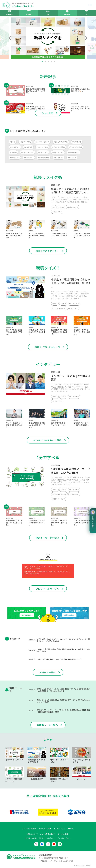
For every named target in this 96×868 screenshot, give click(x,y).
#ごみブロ (13, 152)
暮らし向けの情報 (45, 828)
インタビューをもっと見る (47, 440)
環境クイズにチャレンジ (47, 347)
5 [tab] (55, 62)
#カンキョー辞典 (42, 147)
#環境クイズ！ (43, 152)
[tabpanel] (48, 38)
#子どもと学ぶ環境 (76, 147)
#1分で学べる (77, 142)
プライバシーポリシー (64, 838)
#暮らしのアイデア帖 (61, 142)
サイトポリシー (50, 838)
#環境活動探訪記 (73, 152)
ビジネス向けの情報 (29, 828)
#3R (54, 207)
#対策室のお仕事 (44, 158)
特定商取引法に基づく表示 (33, 838)
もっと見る (47, 113)
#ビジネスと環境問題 (59, 494)
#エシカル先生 (15, 158)
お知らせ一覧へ (47, 672)
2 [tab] (45, 62)
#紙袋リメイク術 (25, 142)
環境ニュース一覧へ (47, 725)
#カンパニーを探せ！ (42, 142)
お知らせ (71, 828)
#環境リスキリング (27, 152)
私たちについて (59, 828)
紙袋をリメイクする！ (47, 251)
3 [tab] (48, 62)
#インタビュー (15, 147)
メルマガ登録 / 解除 (47, 834)
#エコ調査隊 (28, 147)
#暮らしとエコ (57, 212)
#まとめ (13, 142)
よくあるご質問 (63, 834)
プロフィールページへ (47, 589)
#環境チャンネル (58, 152)
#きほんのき (72, 158)
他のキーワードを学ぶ (47, 538)
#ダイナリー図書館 (59, 147)
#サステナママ (58, 158)
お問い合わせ (31, 834)
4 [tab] (51, 62)
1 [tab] (42, 62)
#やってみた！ (29, 158)
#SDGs (55, 304)
